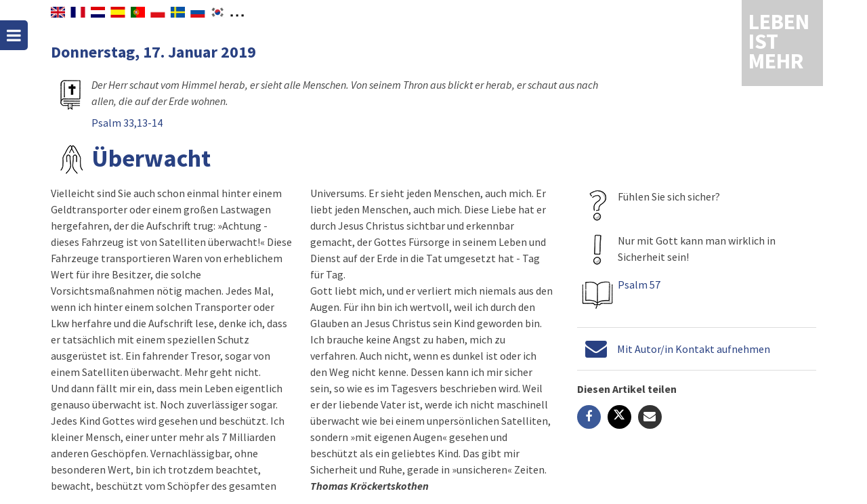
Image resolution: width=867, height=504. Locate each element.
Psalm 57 (639, 285)
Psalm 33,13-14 (127, 123)
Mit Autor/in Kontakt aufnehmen (694, 349)
